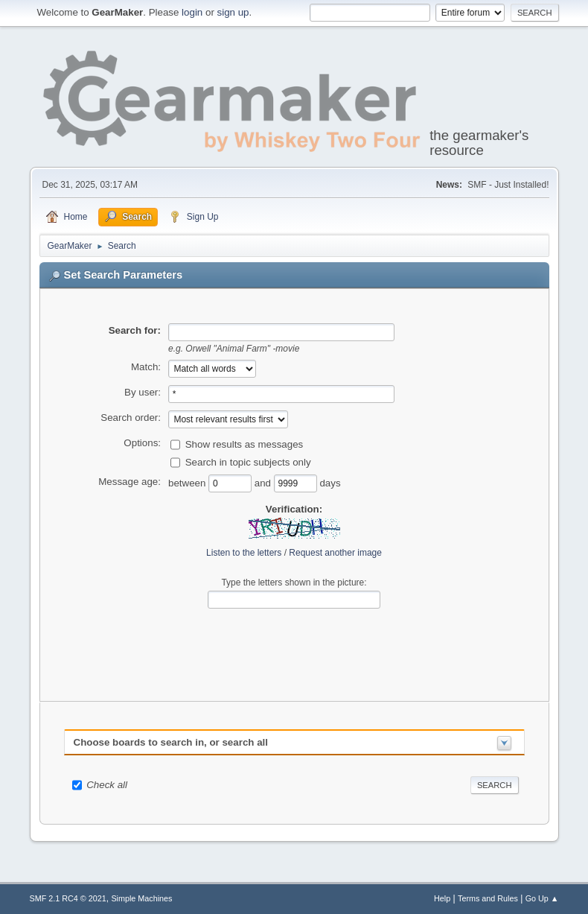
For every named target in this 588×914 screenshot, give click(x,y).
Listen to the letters (244, 553)
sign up (233, 12)
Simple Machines (141, 898)
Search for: (135, 330)
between (188, 483)
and (264, 483)
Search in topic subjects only (248, 462)
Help (442, 898)
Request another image (335, 553)
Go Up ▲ (542, 898)
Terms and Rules (488, 898)
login (192, 12)
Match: (146, 367)
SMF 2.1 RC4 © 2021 (68, 898)
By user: (143, 392)
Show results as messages (245, 444)
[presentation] (294, 644)
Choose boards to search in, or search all (171, 742)
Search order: (131, 418)
